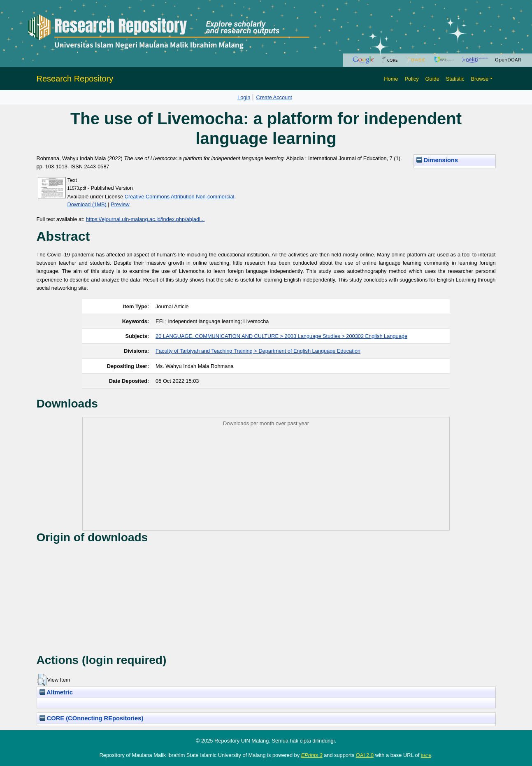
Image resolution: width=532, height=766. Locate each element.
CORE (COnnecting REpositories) (92, 718)
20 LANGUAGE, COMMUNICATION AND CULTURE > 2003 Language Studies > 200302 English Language (281, 336)
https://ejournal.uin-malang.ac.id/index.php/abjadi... (145, 219)
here (426, 755)
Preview (120, 204)
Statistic (455, 79)
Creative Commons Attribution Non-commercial (180, 197)
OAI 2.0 (365, 755)
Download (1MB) (87, 204)
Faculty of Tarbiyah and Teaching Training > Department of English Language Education (258, 351)
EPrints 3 (312, 755)
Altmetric (56, 692)
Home (391, 79)
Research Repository (75, 79)
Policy (411, 79)
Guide (432, 79)
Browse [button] (480, 79)
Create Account (274, 97)
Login (244, 97)
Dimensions (437, 160)
